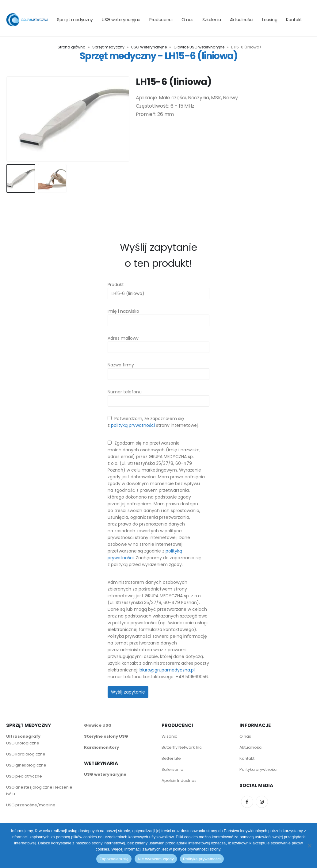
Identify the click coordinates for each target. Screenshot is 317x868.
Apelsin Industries (179, 780)
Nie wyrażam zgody (156, 859)
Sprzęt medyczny (75, 20)
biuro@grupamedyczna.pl (167, 670)
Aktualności (242, 20)
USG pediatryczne (24, 776)
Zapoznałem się (114, 859)
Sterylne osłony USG (106, 736)
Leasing (270, 20)
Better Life (171, 758)
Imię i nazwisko (158, 316)
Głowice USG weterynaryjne (199, 47)
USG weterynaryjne (121, 20)
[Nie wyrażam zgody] (309, 846)
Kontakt (294, 20)
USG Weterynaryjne (149, 47)
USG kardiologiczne (26, 754)
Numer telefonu (158, 396)
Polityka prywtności (259, 769)
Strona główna (72, 47)
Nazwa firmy (158, 369)
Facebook (247, 801)
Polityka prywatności (202, 859)
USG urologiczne (23, 743)
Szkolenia (212, 20)
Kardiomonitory (101, 747)
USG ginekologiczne (26, 765)
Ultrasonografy (23, 736)
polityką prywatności (133, 425)
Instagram (262, 801)
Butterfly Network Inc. (182, 747)
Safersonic (172, 769)
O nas (187, 20)
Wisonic (169, 736)
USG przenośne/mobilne (31, 805)
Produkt (158, 289)
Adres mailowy (158, 342)
